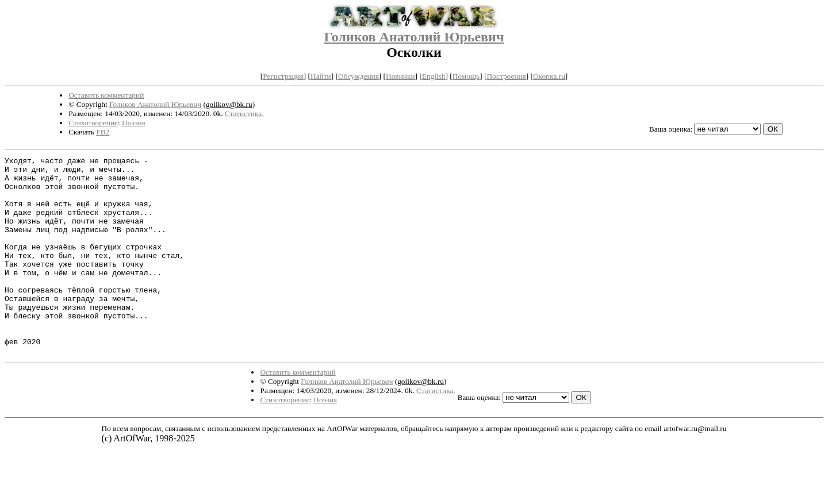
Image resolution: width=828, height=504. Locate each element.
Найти (321, 76)
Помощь (466, 76)
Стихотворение (93, 123)
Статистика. (244, 114)
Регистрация (283, 76)
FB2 (103, 132)
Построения (506, 76)
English (434, 76)
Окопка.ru (549, 76)
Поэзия (134, 123)
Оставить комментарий (106, 95)
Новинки (400, 76)
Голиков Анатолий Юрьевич (414, 37)
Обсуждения (359, 76)
